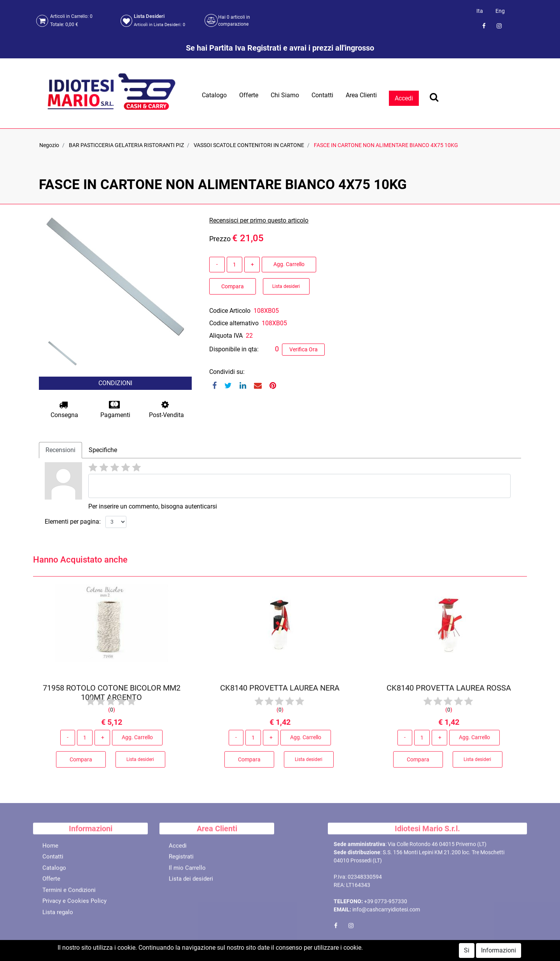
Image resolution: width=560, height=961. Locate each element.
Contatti (322, 95)
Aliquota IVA (226, 336)
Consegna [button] (64, 409)
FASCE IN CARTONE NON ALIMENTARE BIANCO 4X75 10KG (386, 145)
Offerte (249, 95)
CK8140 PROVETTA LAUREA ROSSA (448, 691)
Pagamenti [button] (115, 409)
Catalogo (214, 95)
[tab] (60, 450)
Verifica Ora (304, 349)
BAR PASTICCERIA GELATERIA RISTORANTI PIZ (126, 145)
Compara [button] (233, 286)
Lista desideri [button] (286, 286)
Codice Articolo (230, 311)
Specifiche (103, 450)
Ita (480, 11)
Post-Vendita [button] (166, 409)
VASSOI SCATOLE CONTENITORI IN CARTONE (249, 145)
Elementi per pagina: (73, 522)
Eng (500, 11)
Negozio (49, 145)
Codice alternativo (234, 323)
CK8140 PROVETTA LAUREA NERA (280, 691)
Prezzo (220, 239)
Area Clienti (361, 95)
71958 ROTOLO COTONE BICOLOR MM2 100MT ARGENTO (112, 696)
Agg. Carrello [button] (289, 264)
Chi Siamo (285, 95)
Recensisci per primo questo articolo (259, 220)
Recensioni (60, 450)
